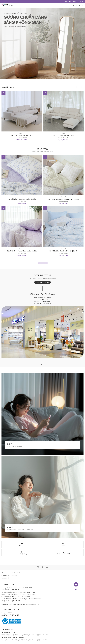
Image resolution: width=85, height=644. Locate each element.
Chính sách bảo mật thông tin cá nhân (12, 573)
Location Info (5, 578)
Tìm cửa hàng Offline (42, 282)
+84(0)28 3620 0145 (10, 615)
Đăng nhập (68, 1)
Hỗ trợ (82, 1)
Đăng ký (76, 1)
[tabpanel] (42, 325)
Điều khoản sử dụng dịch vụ (9, 575)
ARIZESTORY (69, 5)
